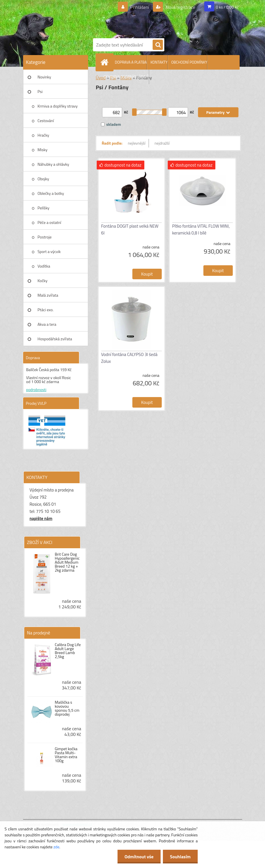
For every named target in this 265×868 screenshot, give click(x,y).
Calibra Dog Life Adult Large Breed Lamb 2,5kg (68, 651)
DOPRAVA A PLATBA (131, 62)
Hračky (44, 135)
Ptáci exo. (46, 310)
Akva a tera (47, 324)
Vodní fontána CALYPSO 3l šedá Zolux (130, 358)
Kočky (43, 281)
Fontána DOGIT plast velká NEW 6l (130, 229)
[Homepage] (106, 62)
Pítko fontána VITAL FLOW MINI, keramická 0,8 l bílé (201, 229)
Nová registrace (180, 7)
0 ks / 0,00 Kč (227, 7)
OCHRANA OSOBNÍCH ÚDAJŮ (127, 77)
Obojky (44, 179)
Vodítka (44, 266)
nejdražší (162, 143)
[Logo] (166, 18)
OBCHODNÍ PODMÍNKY (189, 62)
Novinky (44, 77)
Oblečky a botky (51, 193)
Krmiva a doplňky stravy (58, 106)
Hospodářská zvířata (55, 339)
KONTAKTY (159, 62)
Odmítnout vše (139, 857)
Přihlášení (140, 7)
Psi (40, 91)
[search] (158, 45)
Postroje (45, 237)
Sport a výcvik (49, 251)
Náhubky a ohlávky (53, 164)
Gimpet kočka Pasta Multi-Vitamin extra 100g (66, 755)
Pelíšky (44, 208)
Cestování (46, 121)
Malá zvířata (48, 295)
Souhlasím (180, 857)
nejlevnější (137, 143)
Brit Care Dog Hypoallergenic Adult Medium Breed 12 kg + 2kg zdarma (67, 562)
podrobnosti (36, 390)
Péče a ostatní (49, 222)
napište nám (41, 518)
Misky (43, 150)
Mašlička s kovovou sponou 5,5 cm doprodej (67, 708)
